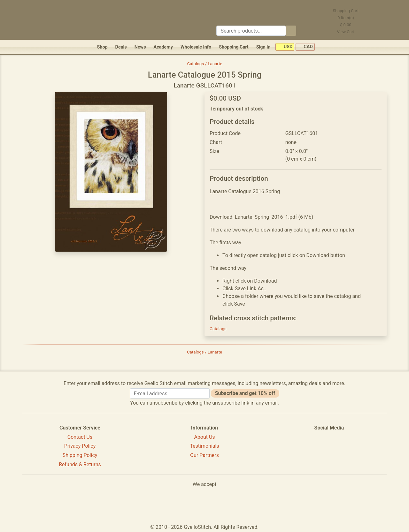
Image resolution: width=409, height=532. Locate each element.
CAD (305, 47)
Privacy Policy (80, 446)
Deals (121, 47)
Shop (102, 47)
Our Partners (204, 455)
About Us (204, 437)
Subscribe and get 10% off (245, 393)
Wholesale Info (196, 47)
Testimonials (204, 446)
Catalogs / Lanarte (204, 64)
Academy (163, 47)
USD (285, 47)
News (140, 47)
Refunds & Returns (80, 464)
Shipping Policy (80, 455)
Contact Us (80, 437)
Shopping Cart (234, 47)
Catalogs (218, 329)
